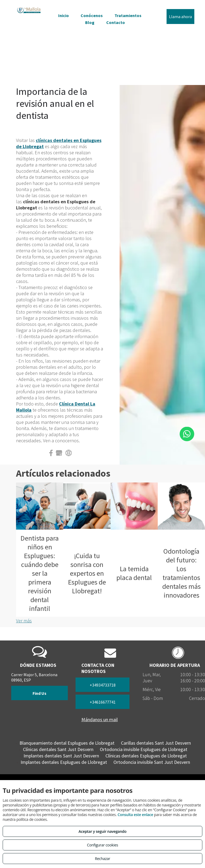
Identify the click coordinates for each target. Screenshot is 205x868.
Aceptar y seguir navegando (102, 831)
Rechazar (102, 859)
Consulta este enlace (135, 815)
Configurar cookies (103, 845)
